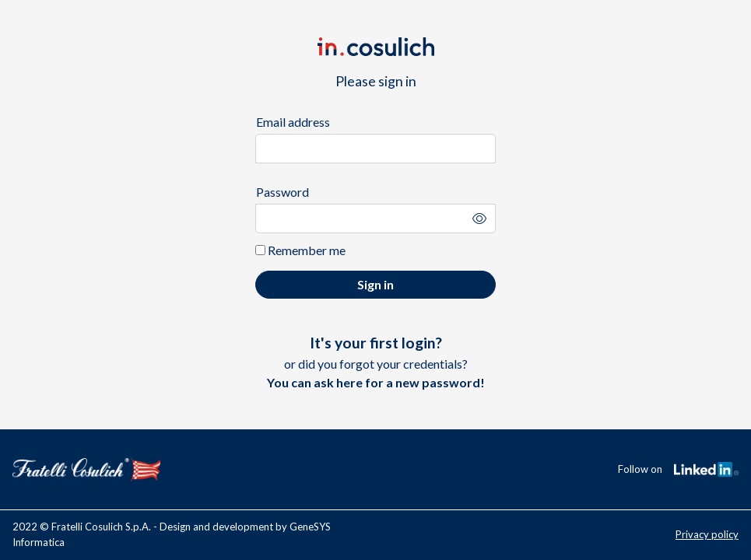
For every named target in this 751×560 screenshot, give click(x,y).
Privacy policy (707, 534)
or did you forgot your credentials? (376, 362)
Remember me (300, 250)
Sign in (375, 284)
